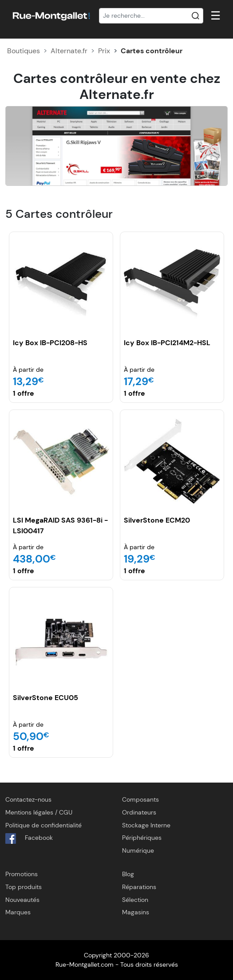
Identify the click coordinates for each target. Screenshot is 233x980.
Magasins (136, 912)
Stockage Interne (146, 825)
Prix (104, 51)
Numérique (138, 850)
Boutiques (24, 51)
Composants (140, 799)
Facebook (29, 838)
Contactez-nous (28, 799)
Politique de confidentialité (43, 825)
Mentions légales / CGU (39, 812)
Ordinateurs (139, 812)
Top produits (24, 887)
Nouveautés (22, 900)
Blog (128, 874)
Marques (18, 912)
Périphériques (142, 838)
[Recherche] (151, 16)
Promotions (22, 874)
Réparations (139, 887)
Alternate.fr (69, 51)
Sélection (135, 900)
